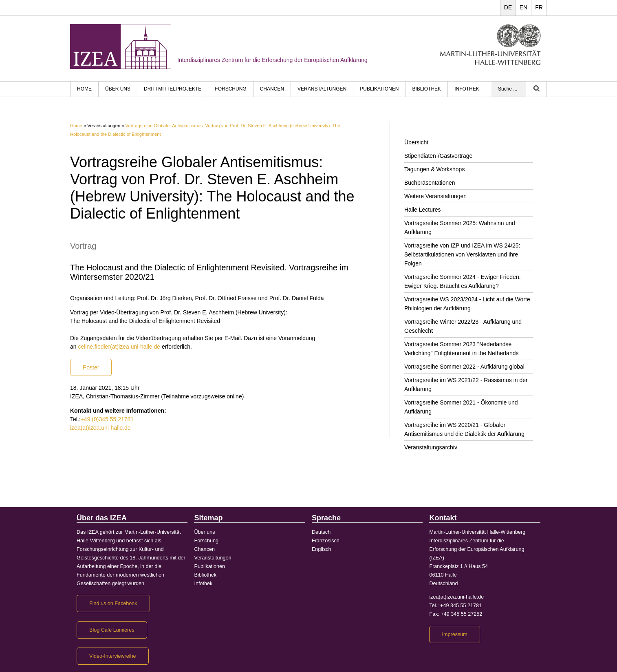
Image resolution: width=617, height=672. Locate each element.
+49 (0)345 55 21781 (107, 419)
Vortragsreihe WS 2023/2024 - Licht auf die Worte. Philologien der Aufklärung (468, 304)
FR (539, 7)
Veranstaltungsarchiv (431, 447)
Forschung (230, 89)
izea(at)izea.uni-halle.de (100, 428)
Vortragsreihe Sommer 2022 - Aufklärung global (464, 367)
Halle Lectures (423, 210)
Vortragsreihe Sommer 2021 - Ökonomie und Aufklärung (461, 407)
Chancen (272, 89)
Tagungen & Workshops (434, 169)
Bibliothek (426, 89)
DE (508, 7)
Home (76, 126)
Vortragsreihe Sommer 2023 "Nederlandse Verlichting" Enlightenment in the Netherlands (461, 349)
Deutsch (321, 532)
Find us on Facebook (113, 603)
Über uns (118, 89)
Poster (91, 367)
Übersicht (416, 142)
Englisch (322, 549)
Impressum (454, 634)
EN (523, 7)
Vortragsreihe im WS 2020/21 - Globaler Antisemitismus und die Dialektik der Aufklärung (464, 429)
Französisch (326, 541)
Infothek (467, 89)
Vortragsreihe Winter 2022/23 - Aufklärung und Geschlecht (463, 326)
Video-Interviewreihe (113, 656)
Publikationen (379, 89)
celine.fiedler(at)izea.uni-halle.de (119, 347)
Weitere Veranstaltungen (435, 196)
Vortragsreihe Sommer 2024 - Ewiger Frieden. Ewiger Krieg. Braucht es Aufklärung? (463, 281)
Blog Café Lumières (112, 630)
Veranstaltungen (322, 89)
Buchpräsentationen (430, 183)
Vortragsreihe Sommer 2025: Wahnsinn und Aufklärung (460, 228)
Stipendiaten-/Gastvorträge (438, 156)
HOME (84, 89)
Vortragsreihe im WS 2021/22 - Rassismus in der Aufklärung (466, 385)
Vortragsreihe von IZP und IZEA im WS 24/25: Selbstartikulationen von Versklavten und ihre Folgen (462, 254)
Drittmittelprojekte (173, 89)
